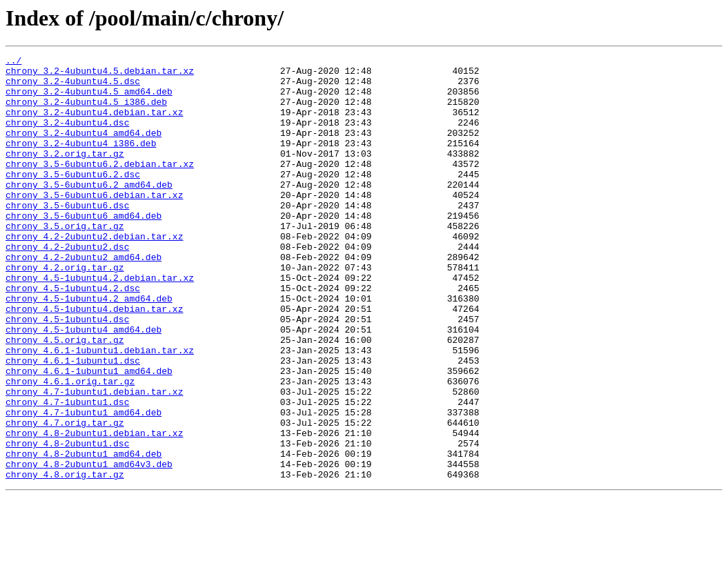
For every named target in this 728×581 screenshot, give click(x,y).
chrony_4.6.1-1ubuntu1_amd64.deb (89, 435)
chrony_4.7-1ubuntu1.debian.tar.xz (94, 460)
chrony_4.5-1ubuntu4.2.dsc (73, 335)
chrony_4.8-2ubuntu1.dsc (67, 522)
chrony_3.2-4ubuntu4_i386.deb (81, 161)
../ (13, 62)
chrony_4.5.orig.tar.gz (65, 397)
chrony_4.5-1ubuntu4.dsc (67, 373)
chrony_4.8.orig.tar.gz (65, 559)
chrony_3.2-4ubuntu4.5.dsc (73, 87)
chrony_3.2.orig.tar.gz (65, 174)
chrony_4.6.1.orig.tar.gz (70, 447)
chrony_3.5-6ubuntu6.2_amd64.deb (89, 211)
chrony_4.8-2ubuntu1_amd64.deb (83, 534)
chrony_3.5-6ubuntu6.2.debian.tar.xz (100, 186)
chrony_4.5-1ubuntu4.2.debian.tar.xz (100, 323)
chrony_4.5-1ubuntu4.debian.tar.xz (94, 360)
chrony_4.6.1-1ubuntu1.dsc (73, 422)
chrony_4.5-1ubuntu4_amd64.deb (83, 385)
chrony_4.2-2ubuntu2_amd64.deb (83, 298)
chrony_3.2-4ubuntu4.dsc (67, 137)
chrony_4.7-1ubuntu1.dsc (67, 472)
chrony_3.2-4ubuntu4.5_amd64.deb (89, 99)
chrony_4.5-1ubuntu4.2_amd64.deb (89, 348)
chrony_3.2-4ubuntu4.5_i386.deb (86, 112)
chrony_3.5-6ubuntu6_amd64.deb (83, 248)
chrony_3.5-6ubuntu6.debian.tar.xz (94, 224)
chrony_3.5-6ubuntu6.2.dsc (73, 199)
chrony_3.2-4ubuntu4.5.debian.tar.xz (100, 75)
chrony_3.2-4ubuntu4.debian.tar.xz (94, 124)
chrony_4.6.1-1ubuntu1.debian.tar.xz (100, 410)
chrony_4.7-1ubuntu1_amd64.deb (83, 484)
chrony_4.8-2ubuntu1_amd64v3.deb (89, 546)
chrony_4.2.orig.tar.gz (65, 311)
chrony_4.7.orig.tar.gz (65, 497)
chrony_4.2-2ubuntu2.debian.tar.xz (94, 273)
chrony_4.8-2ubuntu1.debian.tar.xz (94, 509)
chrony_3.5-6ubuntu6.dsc (67, 236)
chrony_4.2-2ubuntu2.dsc (67, 286)
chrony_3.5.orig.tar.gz (65, 261)
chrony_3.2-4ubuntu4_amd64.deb (83, 149)
